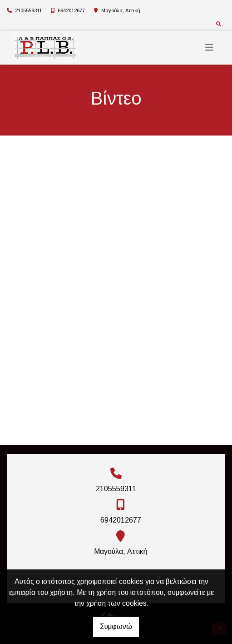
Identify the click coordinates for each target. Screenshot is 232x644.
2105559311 (28, 10)
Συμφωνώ (116, 626)
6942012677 (71, 10)
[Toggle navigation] (209, 48)
